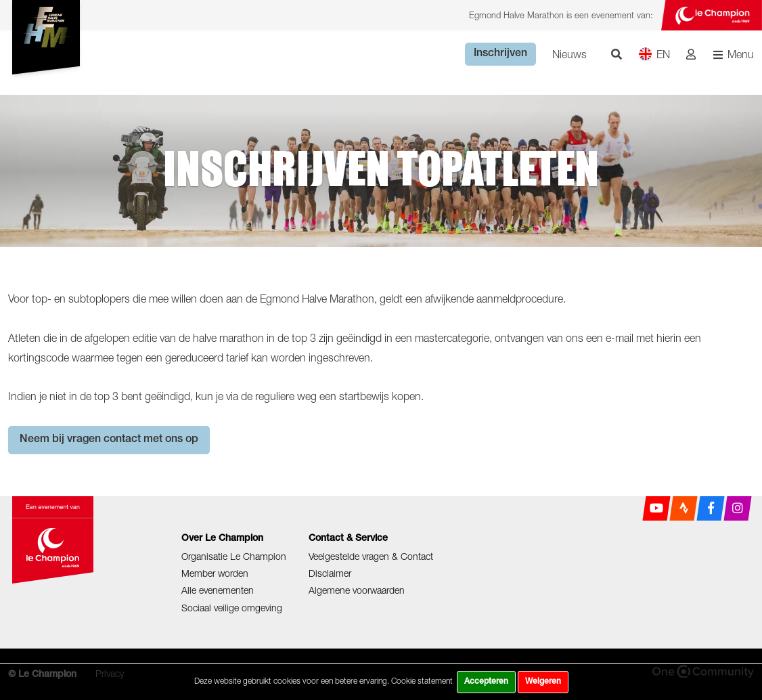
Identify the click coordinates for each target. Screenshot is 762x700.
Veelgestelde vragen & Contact (371, 556)
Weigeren (543, 682)
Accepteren (486, 682)
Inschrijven (500, 54)
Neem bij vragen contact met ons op (109, 440)
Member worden (215, 573)
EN (654, 54)
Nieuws (569, 54)
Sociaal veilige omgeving (232, 608)
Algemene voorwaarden (357, 590)
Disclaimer (330, 573)
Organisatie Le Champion (234, 556)
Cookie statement (422, 681)
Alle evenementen (218, 590)
